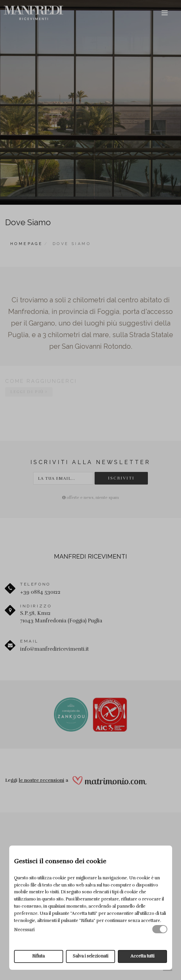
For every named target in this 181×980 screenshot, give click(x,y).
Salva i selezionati (90, 956)
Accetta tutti (142, 956)
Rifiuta (38, 956)
